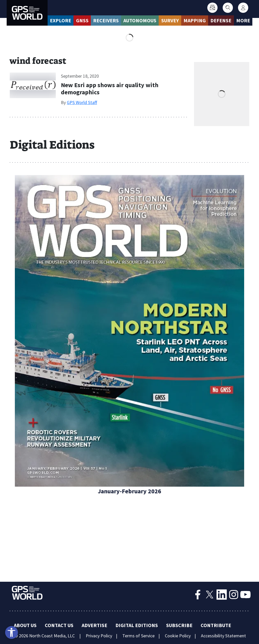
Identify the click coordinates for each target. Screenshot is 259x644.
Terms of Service (138, 636)
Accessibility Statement (223, 636)
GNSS (82, 20)
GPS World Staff (82, 102)
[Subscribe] (212, 8)
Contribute (216, 625)
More (243, 20)
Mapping (195, 20)
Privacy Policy (99, 636)
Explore (61, 20)
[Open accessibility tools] (12, 632)
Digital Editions (137, 625)
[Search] (228, 8)
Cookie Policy (178, 636)
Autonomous (140, 20)
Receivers (106, 20)
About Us (25, 625)
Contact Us (59, 625)
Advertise (94, 625)
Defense (221, 20)
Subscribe (179, 625)
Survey (170, 20)
